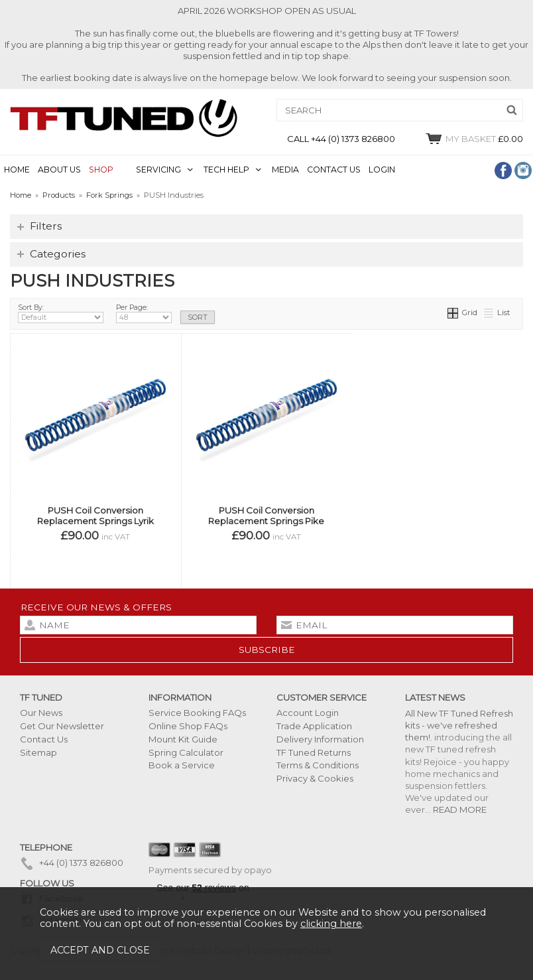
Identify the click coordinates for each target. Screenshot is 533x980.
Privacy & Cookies (315, 778)
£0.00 (474, 139)
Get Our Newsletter (62, 726)
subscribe (267, 650)
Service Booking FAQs (197, 713)
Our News (41, 713)
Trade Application (314, 726)
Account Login (308, 713)
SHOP (101, 170)
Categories (58, 254)
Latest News (435, 697)
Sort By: (61, 313)
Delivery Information (320, 739)
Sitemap (38, 752)
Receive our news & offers (96, 607)
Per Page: (144, 313)
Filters (46, 226)
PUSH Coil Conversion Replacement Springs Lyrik (95, 516)
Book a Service (182, 765)
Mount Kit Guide (183, 739)
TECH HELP (226, 170)
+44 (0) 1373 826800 (72, 863)
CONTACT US (334, 170)
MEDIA (285, 170)
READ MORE (460, 809)
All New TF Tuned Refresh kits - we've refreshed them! (459, 725)
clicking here (331, 924)
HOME (17, 170)
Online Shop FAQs (188, 726)
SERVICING (158, 170)
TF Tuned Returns (314, 752)
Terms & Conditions (318, 765)
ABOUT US (59, 170)
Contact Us (44, 739)
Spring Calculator (186, 752)
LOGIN (382, 170)
